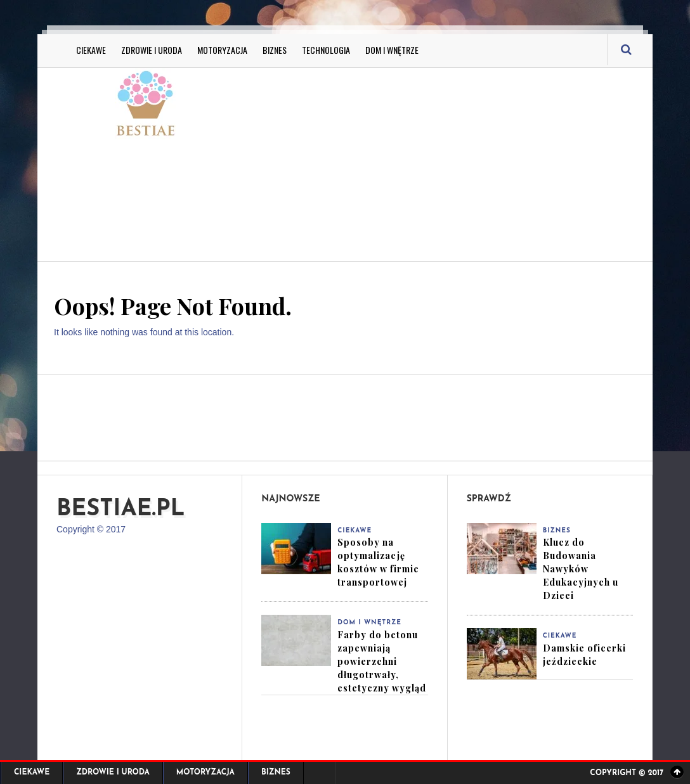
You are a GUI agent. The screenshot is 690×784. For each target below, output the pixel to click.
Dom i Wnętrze (392, 50)
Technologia (326, 50)
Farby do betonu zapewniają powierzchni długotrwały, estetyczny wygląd (382, 661)
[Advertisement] (472, 163)
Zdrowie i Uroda (152, 50)
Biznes (275, 50)
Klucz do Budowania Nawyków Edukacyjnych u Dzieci (581, 569)
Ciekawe (91, 50)
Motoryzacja (222, 50)
